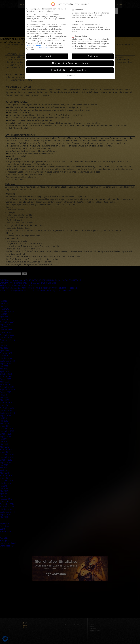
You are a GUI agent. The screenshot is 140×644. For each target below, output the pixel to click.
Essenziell (78, 10)
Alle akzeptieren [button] (47, 56)
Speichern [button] (93, 56)
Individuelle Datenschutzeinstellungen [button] (70, 70)
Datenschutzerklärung (35, 45)
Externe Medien (80, 36)
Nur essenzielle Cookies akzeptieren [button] (70, 63)
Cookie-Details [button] (70, 76)
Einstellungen (44, 48)
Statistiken (78, 22)
